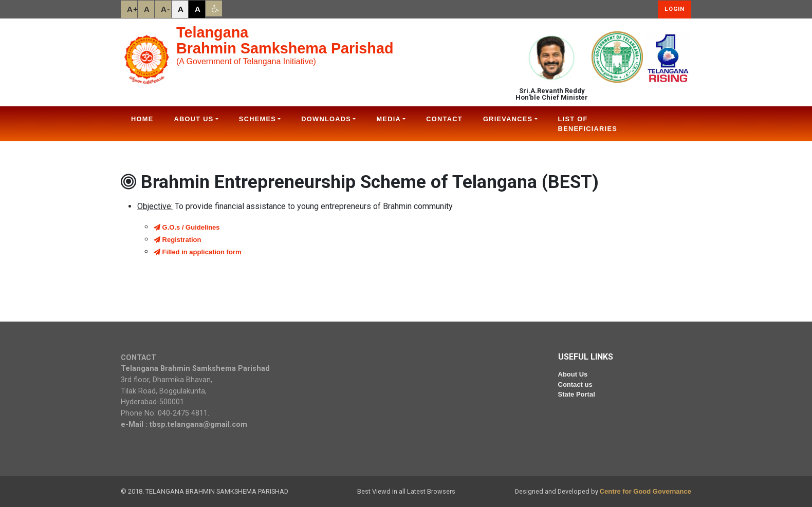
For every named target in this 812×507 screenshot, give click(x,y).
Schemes (257, 119)
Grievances (508, 119)
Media (389, 119)
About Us (194, 119)
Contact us (575, 384)
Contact (444, 119)
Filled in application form (197, 252)
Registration (177, 240)
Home (142, 119)
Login (675, 9)
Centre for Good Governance (645, 491)
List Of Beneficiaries (588, 124)
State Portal (577, 394)
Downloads (326, 119)
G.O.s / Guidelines (187, 227)
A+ (132, 9)
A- (166, 9)
